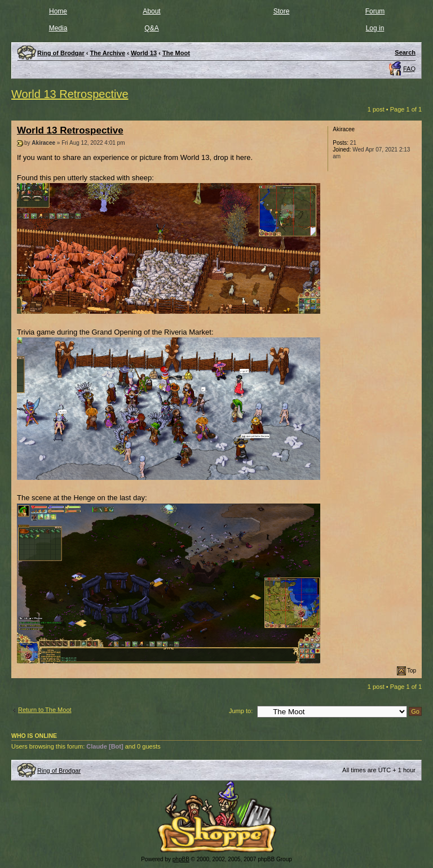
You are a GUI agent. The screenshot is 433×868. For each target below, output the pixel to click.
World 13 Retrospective (70, 94)
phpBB (181, 859)
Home (58, 11)
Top (412, 671)
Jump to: (241, 711)
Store (282, 11)
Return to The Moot (45, 710)
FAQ (409, 69)
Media (58, 28)
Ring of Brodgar (59, 771)
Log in (375, 28)
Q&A (151, 28)
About (151, 11)
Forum (375, 11)
